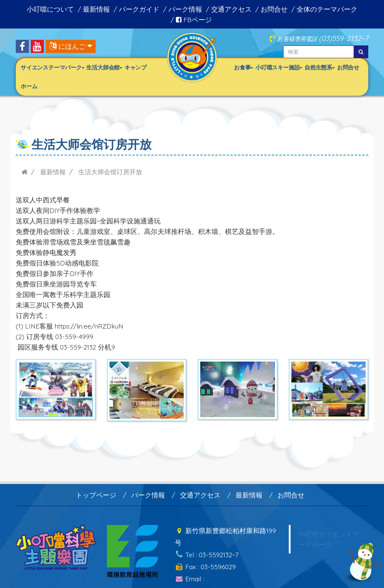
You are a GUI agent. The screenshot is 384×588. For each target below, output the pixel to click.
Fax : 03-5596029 (205, 562)
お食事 (244, 67)
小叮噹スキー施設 (279, 67)
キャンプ (136, 67)
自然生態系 (320, 67)
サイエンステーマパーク (52, 67)
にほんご (72, 46)
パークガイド (139, 9)
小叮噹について (50, 9)
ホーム (29, 86)
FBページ (194, 20)
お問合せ (274, 9)
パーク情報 (185, 9)
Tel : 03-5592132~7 (207, 551)
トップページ (96, 495)
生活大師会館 (104, 67)
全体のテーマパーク (327, 9)
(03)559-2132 (340, 38)
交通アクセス (231, 9)
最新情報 (96, 9)
